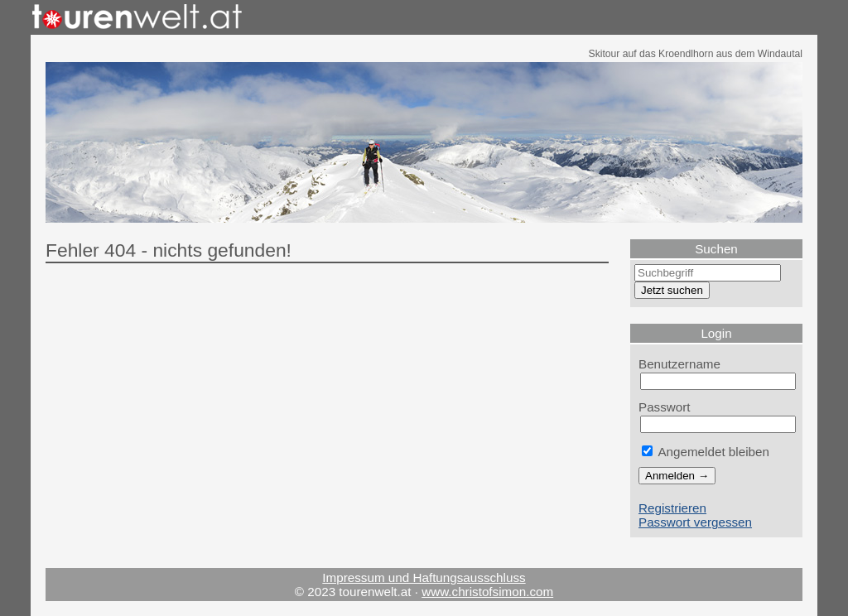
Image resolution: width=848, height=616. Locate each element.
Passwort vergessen (695, 522)
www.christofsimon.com (487, 592)
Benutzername (679, 364)
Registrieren (672, 508)
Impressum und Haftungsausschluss (424, 577)
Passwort (665, 407)
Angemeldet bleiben (706, 452)
